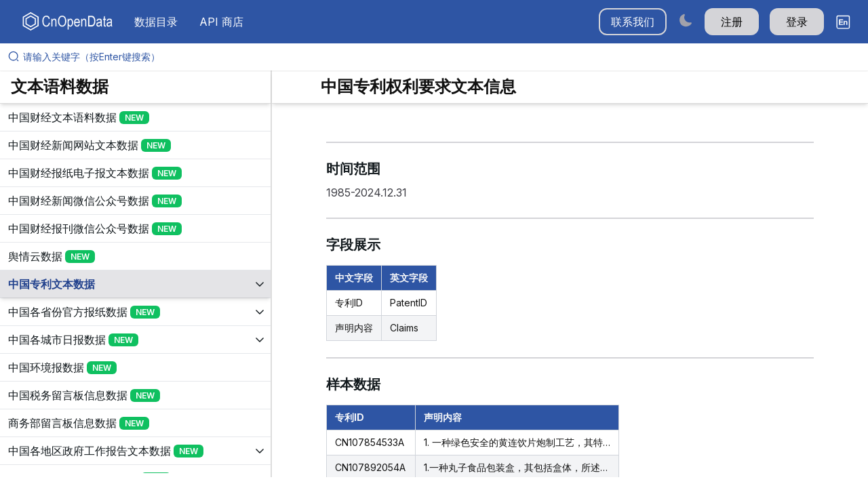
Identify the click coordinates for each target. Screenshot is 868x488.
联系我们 (633, 22)
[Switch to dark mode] (686, 20)
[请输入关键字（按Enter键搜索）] (439, 57)
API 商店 (221, 22)
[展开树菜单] (135, 117)
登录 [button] (797, 22)
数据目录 (156, 22)
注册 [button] (732, 22)
